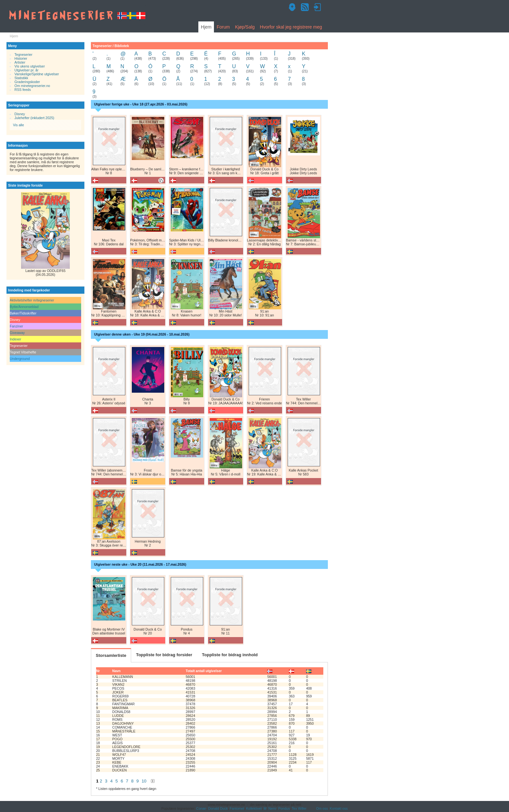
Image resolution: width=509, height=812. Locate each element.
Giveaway (17, 333)
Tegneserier (24, 55)
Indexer (15, 339)
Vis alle (19, 125)
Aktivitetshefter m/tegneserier (32, 300)
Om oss (322, 808)
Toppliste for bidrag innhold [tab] (230, 655)
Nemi (273, 808)
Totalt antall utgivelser (204, 671)
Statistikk (21, 78)
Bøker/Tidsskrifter (23, 313)
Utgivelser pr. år (27, 70)
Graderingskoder (27, 82)
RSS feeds (23, 90)
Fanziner (16, 326)
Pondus (284, 808)
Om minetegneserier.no (32, 86)
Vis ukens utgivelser (30, 66)
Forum (223, 27)
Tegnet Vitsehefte (23, 352)
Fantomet (237, 808)
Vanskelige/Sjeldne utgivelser (37, 74)
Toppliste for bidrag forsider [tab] (164, 655)
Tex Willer (299, 808)
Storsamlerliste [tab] (111, 655)
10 (144, 781)
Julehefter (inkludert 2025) (35, 118)
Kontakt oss (339, 808)
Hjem (206, 27)
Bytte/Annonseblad (24, 307)
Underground (20, 359)
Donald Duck (218, 808)
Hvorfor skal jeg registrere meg (291, 27)
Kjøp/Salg (245, 27)
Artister (20, 62)
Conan (201, 808)
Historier (21, 58)
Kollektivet (254, 808)
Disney (20, 114)
